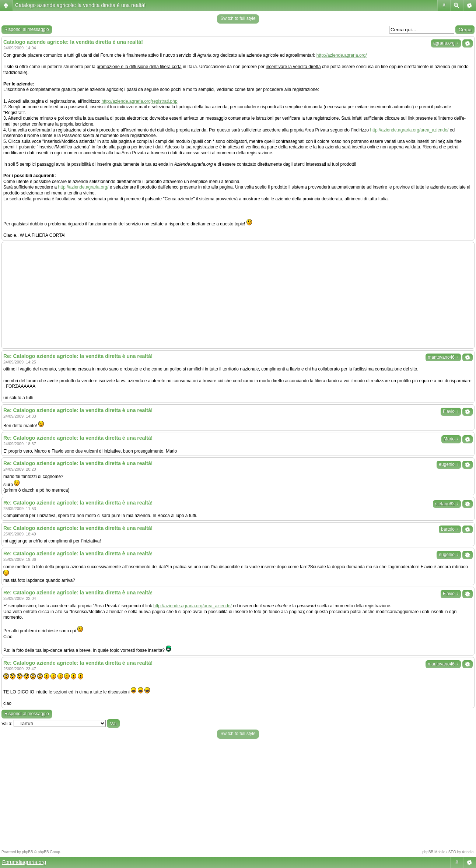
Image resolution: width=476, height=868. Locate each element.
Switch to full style (238, 18)
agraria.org (446, 43)
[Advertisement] (238, 295)
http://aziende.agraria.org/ (342, 55)
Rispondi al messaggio (27, 29)
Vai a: (7, 724)
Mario (451, 439)
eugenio (449, 464)
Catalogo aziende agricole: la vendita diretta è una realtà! (80, 5)
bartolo (450, 529)
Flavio (451, 411)
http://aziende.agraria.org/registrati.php (139, 101)
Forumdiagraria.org (24, 862)
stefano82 (447, 504)
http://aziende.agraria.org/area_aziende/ (409, 130)
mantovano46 (443, 357)
